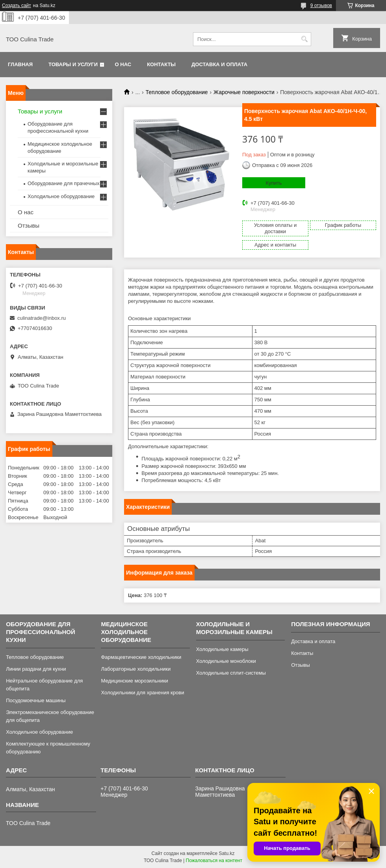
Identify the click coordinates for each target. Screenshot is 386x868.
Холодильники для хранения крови (142, 693)
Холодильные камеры (222, 649)
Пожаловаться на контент (214, 861)
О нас (123, 64)
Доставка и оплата (219, 64)
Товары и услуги (73, 64)
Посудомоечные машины (36, 700)
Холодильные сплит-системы (231, 673)
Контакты (161, 64)
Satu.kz (226, 853)
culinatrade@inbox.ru (42, 318)
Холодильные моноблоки (226, 661)
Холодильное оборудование (61, 196)
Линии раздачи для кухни (36, 669)
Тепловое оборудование (177, 92)
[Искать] (304, 39)
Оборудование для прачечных (63, 183)
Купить (274, 183)
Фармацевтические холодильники (141, 657)
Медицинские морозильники (134, 681)
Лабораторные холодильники (136, 669)
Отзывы (29, 225)
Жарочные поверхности (244, 92)
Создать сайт (17, 6)
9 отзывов (321, 6)
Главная (20, 64)
